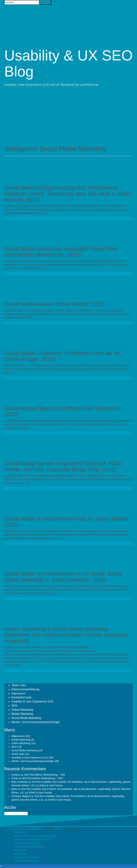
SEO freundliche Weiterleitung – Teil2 (45, 775)
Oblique (58, 829)
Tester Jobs (19, 685)
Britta (14, 789)
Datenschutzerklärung (25, 689)
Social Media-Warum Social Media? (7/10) (54, 304)
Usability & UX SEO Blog (68, 63)
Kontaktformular (21, 697)
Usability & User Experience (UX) (32, 701)
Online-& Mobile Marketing (29, 847)
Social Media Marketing (26, 718)
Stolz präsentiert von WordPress (25, 829)
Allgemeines (18, 736)
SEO (14, 706)
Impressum (18, 693)
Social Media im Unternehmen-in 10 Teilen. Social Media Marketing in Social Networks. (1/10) (63, 577)
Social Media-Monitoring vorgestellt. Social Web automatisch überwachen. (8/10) (61, 252)
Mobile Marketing (22, 714)
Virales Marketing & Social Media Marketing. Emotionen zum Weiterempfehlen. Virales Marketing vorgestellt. (66, 635)
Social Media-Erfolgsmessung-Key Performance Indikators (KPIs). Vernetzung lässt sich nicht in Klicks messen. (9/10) (68, 194)
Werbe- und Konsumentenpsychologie (36, 722)
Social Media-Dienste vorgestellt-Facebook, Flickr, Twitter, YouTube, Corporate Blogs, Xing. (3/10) (64, 466)
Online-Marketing (22, 710)
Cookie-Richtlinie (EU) (26, 861)
